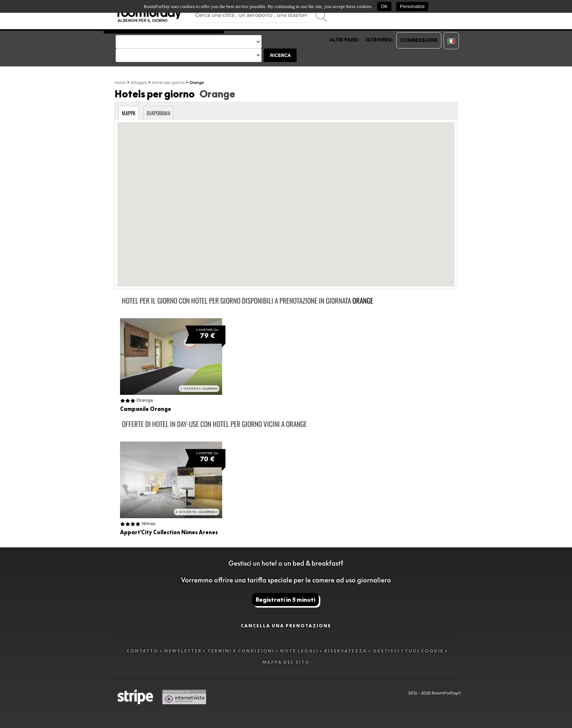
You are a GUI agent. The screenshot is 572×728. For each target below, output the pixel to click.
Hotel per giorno (168, 83)
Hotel (120, 83)
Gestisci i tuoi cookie (408, 651)
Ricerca (280, 55)
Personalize (412, 6)
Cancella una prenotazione (286, 626)
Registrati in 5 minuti (285, 600)
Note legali (299, 651)
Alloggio (139, 83)
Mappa (129, 113)
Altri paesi (344, 40)
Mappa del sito (286, 662)
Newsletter (183, 651)
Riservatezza (346, 651)
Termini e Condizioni (241, 651)
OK (384, 6)
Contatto (142, 651)
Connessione (419, 40)
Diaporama (159, 113)
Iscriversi (379, 40)
